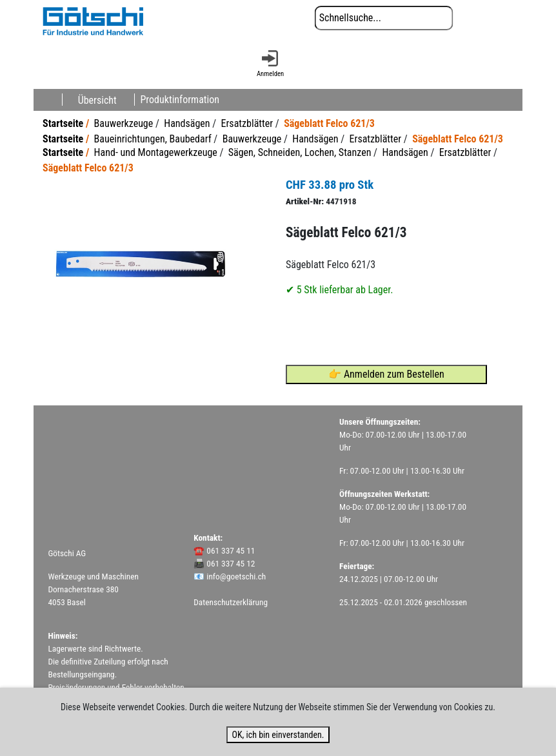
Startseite (63, 123)
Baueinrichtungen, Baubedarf (153, 139)
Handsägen (187, 123)
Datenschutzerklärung (231, 602)
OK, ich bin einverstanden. (278, 735)
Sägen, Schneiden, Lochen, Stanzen (300, 152)
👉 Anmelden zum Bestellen (386, 374)
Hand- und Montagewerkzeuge (156, 152)
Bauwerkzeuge (124, 123)
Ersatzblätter (247, 123)
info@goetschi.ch (236, 577)
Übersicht (97, 100)
